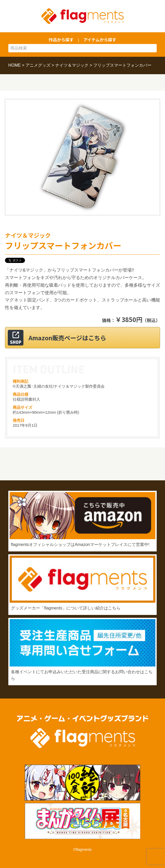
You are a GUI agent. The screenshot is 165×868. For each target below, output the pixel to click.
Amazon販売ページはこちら (67, 338)
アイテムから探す (100, 40)
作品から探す (61, 40)
